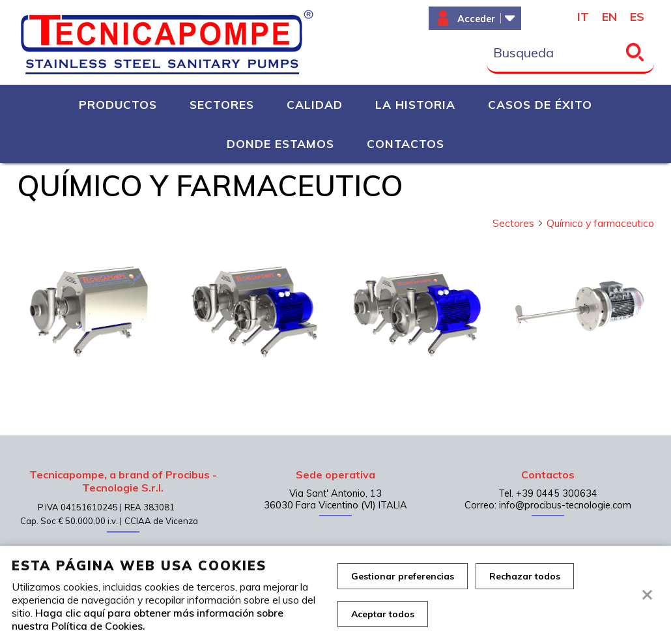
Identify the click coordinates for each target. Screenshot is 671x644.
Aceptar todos (383, 614)
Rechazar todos (525, 576)
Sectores (518, 223)
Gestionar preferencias (403, 576)
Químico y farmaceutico (600, 223)
